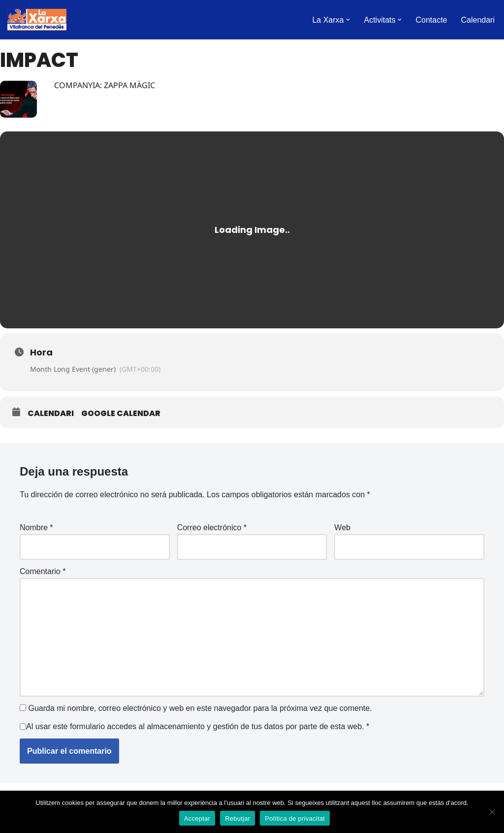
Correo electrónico (212, 528)
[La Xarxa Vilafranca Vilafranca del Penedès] (37, 20)
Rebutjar (237, 818)
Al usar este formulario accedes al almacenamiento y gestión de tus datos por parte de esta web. (198, 726)
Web (342, 528)
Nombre (36, 528)
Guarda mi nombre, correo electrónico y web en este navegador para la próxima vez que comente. (200, 708)
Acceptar (197, 818)
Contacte (431, 20)
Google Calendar (121, 414)
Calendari (478, 20)
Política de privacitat (295, 818)
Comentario (43, 571)
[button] (348, 20)
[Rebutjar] (492, 812)
